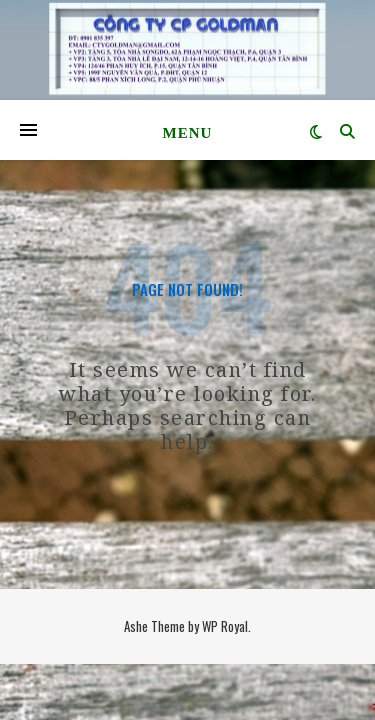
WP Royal (225, 626)
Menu (188, 133)
